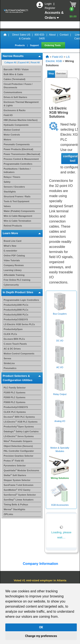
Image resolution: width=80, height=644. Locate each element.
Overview (61, 74)
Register (50, 8)
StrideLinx (9, 363)
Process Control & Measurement (21, 159)
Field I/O (8, 115)
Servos (7, 358)
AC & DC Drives (12, 349)
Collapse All (10, 62)
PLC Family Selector (15, 388)
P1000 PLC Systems (15, 392)
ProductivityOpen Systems (19, 427)
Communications (13, 92)
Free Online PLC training (17, 280)
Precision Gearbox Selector (18, 456)
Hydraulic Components (16, 125)
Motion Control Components (19, 354)
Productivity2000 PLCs (16, 310)
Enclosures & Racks (15, 110)
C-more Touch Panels (15, 344)
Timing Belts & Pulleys (16, 504)
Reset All (35, 62)
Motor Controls (12, 135)
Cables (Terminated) (15, 79)
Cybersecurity (11, 285)
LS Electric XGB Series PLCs (19, 324)
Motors (7, 140)
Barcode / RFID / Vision (16, 69)
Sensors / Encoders (14, 187)
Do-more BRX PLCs (14, 339)
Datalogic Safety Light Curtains (21, 431)
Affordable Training (14, 275)
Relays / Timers (12, 177)
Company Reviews (14, 265)
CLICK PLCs (10, 334)
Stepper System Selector (17, 480)
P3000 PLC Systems (15, 402)
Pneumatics (10, 368)
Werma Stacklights (14, 509)
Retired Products (13, 226)
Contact (64, 35)
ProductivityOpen (13, 329)
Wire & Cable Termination (17, 221)
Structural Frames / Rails (17, 196)
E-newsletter (10, 251)
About (52, 35)
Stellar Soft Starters (15, 475)
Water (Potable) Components (19, 211)
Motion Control (12, 130)
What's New (10, 246)
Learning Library (13, 270)
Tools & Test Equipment (16, 201)
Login (48, 4)
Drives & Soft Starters (15, 97)
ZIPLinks (8, 514)
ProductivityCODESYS (16, 319)
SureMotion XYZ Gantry (17, 490)
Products (20, 45)
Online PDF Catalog (14, 256)
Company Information (40, 564)
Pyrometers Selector (15, 466)
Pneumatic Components (17, 144)
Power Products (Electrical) (18, 149)
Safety (7, 182)
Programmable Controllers (18, 164)
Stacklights (10, 192)
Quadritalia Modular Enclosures (21, 470)
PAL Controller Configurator (19, 451)
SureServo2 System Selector (20, 495)
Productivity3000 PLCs (16, 315)
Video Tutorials (12, 260)
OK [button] (41, 627)
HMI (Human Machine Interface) (21, 120)
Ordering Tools (53, 45)
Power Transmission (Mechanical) (22, 154)
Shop (51, 74)
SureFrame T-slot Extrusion (18, 485)
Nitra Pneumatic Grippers (18, 441)
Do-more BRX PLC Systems (19, 417)
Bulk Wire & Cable (13, 74)
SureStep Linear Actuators (19, 500)
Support (35, 45)
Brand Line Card (12, 241)
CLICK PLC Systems (15, 412)
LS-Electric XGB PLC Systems (21, 422)
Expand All (23, 62)
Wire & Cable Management (18, 216)
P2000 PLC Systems (15, 397)
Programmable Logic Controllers (21, 300)
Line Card (77, 37)
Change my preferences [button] (41, 636)
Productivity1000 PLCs (16, 305)
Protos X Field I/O (14, 461)
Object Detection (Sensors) (18, 446)
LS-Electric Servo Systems (19, 436)
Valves (7, 206)
